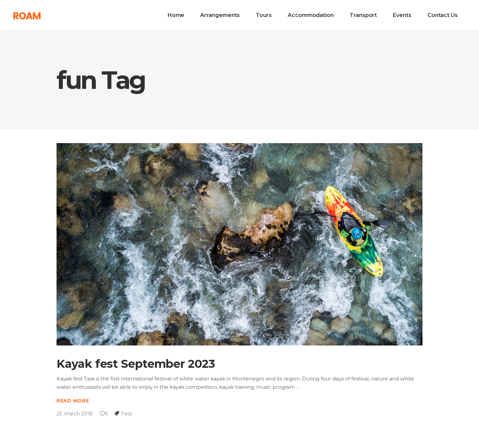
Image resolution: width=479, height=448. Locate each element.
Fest (127, 414)
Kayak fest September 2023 (136, 364)
